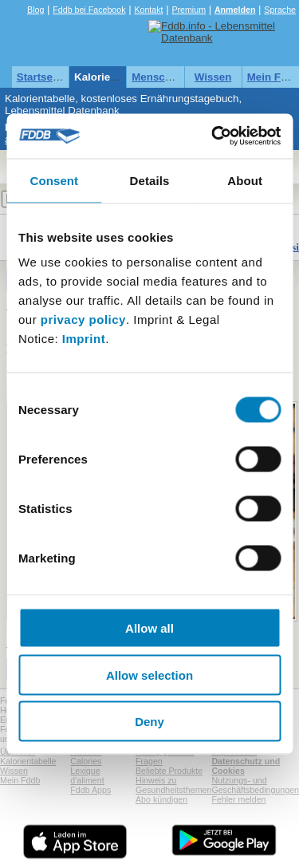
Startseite (41, 77)
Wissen (213, 77)
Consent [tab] (54, 180)
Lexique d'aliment (87, 775)
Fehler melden (238, 799)
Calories (86, 761)
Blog (35, 10)
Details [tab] (150, 180)
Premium (189, 10)
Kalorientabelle (112, 77)
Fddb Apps (90, 790)
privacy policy (83, 320)
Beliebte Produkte (169, 771)
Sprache (280, 10)
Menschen (157, 77)
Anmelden (235, 10)
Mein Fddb (20, 780)
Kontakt (148, 10)
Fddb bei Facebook (89, 10)
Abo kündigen (161, 799)
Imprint (84, 339)
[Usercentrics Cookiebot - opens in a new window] (213, 136)
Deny (149, 722)
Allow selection (149, 675)
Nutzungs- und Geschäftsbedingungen (255, 785)
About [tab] (245, 180)
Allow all (149, 628)
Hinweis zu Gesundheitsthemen (173, 785)
